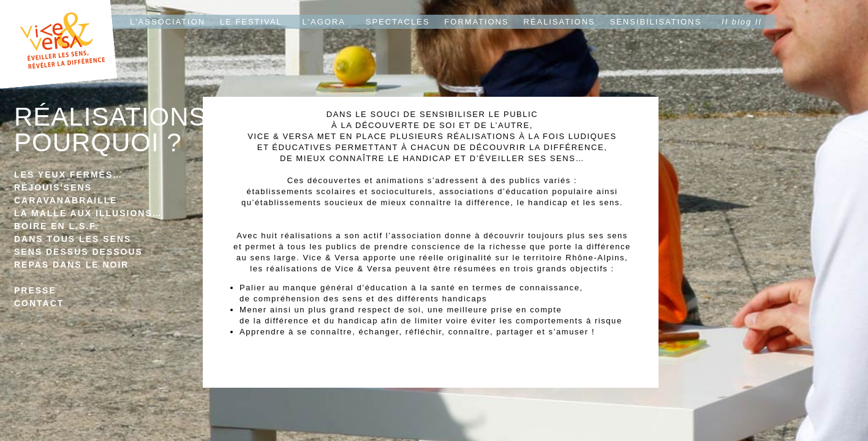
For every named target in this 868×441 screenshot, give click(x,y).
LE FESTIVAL (251, 22)
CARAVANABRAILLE (66, 200)
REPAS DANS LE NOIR (71, 265)
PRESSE (35, 290)
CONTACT (39, 303)
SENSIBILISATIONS (656, 22)
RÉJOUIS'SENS (53, 187)
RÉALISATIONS (560, 22)
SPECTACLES (398, 22)
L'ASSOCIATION (168, 22)
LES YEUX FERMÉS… (68, 175)
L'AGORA (324, 22)
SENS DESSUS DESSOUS (78, 252)
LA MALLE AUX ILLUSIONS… (88, 213)
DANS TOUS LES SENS (73, 239)
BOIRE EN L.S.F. (56, 226)
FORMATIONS (476, 22)
